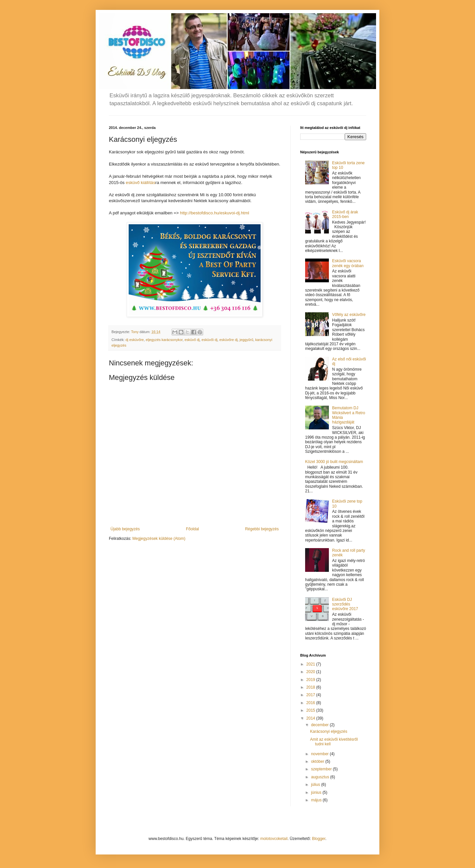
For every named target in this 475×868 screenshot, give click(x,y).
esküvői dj (209, 340)
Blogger (319, 839)
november (320, 754)
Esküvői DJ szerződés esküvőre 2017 (345, 604)
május (317, 800)
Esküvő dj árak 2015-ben (345, 214)
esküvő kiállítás (140, 183)
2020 (311, 672)
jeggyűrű (246, 340)
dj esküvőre (135, 340)
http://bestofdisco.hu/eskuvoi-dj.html (215, 213)
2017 (311, 695)
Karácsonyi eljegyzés (329, 731)
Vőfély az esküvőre (349, 315)
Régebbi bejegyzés (262, 529)
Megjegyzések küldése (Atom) (159, 539)
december (320, 725)
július (316, 785)
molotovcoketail (274, 839)
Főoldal (192, 529)
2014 (311, 718)
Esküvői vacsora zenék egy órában (348, 263)
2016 (311, 703)
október (318, 761)
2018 (311, 687)
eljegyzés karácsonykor (164, 340)
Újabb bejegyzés (125, 529)
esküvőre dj (228, 340)
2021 (311, 664)
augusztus (321, 777)
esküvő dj (192, 340)
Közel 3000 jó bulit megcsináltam (334, 462)
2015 (311, 710)
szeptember (322, 769)
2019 (311, 680)
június (317, 792)
